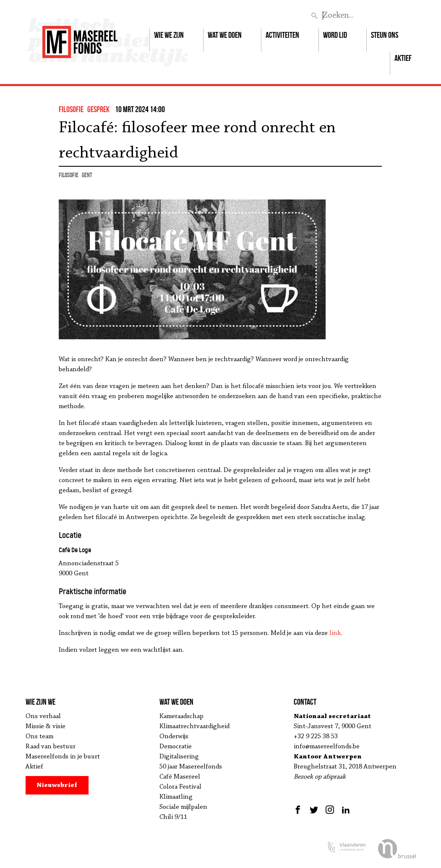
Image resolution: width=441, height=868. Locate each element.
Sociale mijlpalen (183, 807)
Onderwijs (174, 737)
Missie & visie (46, 726)
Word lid (335, 35)
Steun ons (385, 35)
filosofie (71, 109)
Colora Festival (180, 787)
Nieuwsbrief (57, 785)
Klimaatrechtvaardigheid (194, 726)
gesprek (98, 109)
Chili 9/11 (173, 817)
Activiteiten (282, 35)
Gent (87, 175)
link (335, 633)
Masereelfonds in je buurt (63, 757)
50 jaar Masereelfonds (191, 767)
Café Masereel (180, 777)
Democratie (176, 747)
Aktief (403, 58)
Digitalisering (179, 757)
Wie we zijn (169, 35)
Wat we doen (225, 35)
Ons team (39, 737)
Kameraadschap (181, 716)
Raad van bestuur (51, 747)
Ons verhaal (43, 716)
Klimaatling (176, 797)
